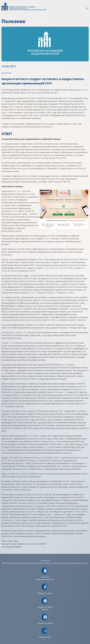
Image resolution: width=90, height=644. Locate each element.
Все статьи (6, 73)
